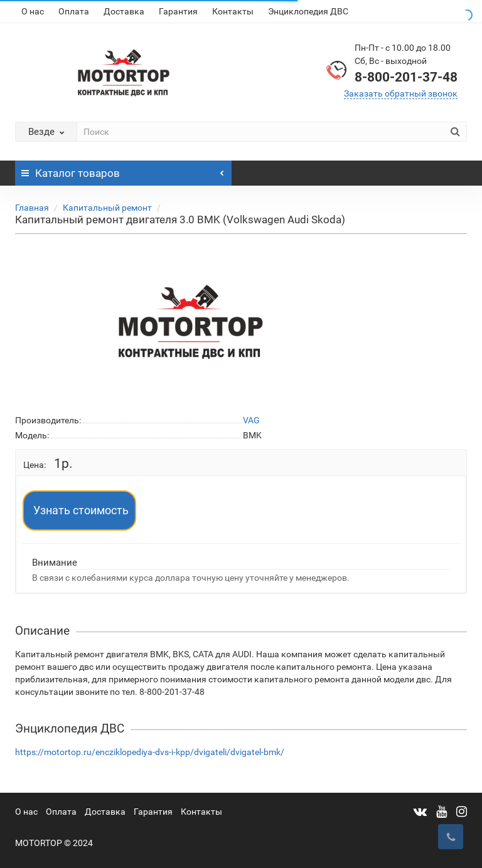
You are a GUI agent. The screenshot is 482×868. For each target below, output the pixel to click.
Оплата (74, 11)
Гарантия (178, 11)
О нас (33, 11)
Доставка (124, 11)
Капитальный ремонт (107, 208)
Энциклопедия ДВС (308, 11)
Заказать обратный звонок (401, 93)
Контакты (233, 11)
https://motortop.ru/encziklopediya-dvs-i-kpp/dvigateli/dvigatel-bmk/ (150, 752)
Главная (32, 208)
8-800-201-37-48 (406, 77)
